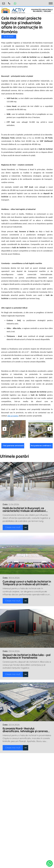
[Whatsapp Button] (15, 3)
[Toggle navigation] (51, 3)
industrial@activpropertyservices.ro (4, 2)
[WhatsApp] (49, 863)
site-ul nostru (13, 416)
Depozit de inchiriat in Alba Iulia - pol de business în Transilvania (27, 657)
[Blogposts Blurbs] (27, 481)
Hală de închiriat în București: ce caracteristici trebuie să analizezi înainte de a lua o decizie (24, 510)
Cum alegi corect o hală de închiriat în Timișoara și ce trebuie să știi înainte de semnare (27, 583)
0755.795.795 (9, 2)
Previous (4, 429)
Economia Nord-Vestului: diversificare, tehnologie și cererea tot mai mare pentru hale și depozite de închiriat (26, 730)
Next (50, 429)
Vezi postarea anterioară (13, 446)
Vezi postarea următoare (41, 446)
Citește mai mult (13, 527)
